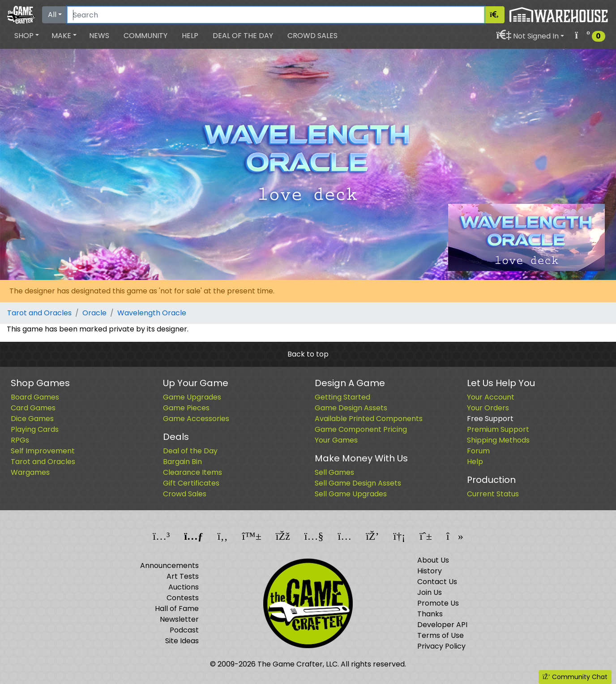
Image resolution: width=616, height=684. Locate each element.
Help (190, 36)
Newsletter (179, 619)
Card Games (33, 408)
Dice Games (32, 419)
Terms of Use (441, 635)
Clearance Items (192, 472)
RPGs (20, 440)
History (430, 571)
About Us (433, 560)
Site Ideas (182, 641)
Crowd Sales (312, 36)
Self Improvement (43, 451)
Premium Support (498, 429)
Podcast (184, 630)
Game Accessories (196, 419)
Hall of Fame (177, 609)
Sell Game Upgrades (351, 494)
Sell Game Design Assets (358, 483)
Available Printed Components (369, 419)
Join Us (430, 592)
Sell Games (334, 472)
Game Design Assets (351, 408)
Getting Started (342, 397)
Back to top (308, 354)
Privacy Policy (441, 646)
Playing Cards (35, 429)
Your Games (336, 440)
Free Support (490, 419)
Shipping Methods (498, 440)
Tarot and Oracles (39, 313)
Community (145, 36)
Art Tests (183, 576)
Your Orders (488, 408)
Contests (183, 598)
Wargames (30, 472)
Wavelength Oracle (152, 313)
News (99, 36)
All (52, 15)
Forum (478, 451)
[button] (27, 36)
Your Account (491, 397)
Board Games (35, 397)
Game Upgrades (192, 397)
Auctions (184, 587)
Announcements (169, 566)
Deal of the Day (243, 36)
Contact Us (437, 582)
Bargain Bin (182, 462)
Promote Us (438, 603)
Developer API (442, 625)
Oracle (94, 313)
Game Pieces (186, 408)
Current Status (493, 494)
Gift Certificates (191, 483)
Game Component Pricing (361, 429)
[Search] (276, 15)
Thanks (430, 614)
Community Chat (575, 677)
